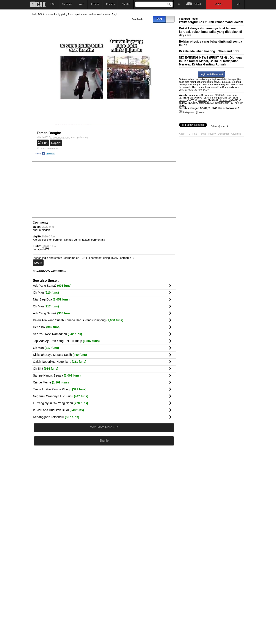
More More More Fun (104, 427)
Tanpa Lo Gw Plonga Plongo (60, 389)
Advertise (236, 134)
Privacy (212, 134)
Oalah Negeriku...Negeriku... (60, 362)
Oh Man (46, 293)
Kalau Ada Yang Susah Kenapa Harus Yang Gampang (78, 320)
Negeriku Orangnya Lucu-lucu (61, 396)
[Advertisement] (65, 189)
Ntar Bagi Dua (51, 299)
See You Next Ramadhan (57, 334)
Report (56, 143)
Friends (110, 4)
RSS (195, 134)
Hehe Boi (47, 327)
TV (189, 134)
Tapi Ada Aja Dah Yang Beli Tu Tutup (66, 341)
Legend (95, 4)
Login (38, 263)
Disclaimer (224, 134)
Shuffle (126, 4)
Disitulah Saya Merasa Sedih (60, 355)
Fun (45, 143)
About (182, 134)
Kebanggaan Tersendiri (56, 417)
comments (47, 148)
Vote (81, 4)
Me (238, 4)
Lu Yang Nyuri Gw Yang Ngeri (60, 403)
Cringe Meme (51, 382)
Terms (203, 134)
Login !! (219, 4)
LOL (53, 4)
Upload (197, 4)
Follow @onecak (219, 126)
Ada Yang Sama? (52, 286)
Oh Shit (46, 369)
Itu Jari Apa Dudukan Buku (58, 410)
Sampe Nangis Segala (57, 375)
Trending (67, 4)
